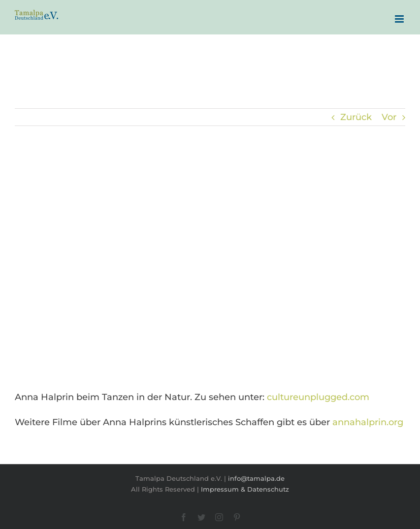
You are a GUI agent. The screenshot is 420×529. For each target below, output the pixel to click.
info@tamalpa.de (256, 478)
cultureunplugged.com (318, 397)
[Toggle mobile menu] (400, 19)
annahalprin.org (368, 422)
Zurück (356, 117)
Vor (389, 117)
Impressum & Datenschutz (245, 489)
